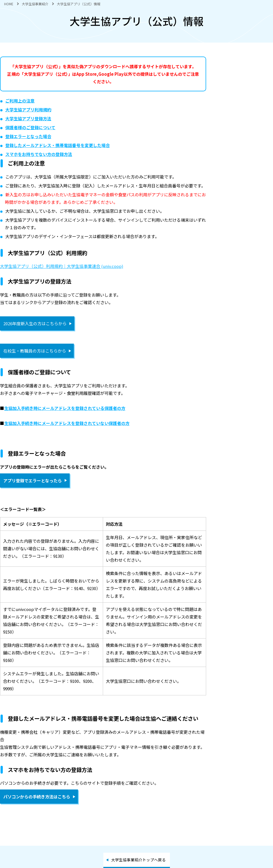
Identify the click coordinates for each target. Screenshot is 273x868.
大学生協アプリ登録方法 (28, 118)
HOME (9, 4)
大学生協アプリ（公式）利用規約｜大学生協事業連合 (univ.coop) (62, 266)
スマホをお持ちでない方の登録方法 (39, 154)
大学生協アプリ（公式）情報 (79, 4)
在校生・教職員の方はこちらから (35, 351)
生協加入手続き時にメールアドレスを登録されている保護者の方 (65, 408)
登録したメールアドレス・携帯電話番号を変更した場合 (58, 145)
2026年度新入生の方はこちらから (35, 323)
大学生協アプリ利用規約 (28, 110)
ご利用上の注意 (20, 101)
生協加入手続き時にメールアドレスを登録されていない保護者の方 (67, 423)
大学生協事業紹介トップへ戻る (138, 860)
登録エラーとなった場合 (28, 136)
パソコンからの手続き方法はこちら (37, 797)
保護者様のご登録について (30, 127)
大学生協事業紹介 (35, 4)
